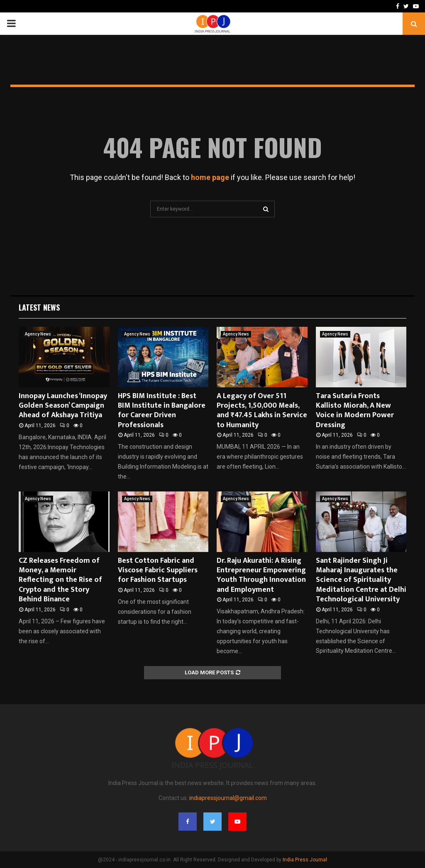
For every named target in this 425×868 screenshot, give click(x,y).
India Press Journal (305, 860)
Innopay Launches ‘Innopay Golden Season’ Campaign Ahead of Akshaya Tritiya (63, 406)
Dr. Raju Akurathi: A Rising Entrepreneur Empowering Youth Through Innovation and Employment (261, 575)
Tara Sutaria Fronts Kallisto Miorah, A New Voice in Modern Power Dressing (355, 411)
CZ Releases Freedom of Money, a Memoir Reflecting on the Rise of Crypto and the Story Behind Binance (60, 580)
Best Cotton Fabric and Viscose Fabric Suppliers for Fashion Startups (158, 570)
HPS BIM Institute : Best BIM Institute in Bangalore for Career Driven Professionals (162, 411)
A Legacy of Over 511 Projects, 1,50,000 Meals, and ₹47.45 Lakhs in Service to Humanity (262, 411)
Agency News (38, 334)
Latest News (39, 307)
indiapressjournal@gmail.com (228, 798)
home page (210, 177)
